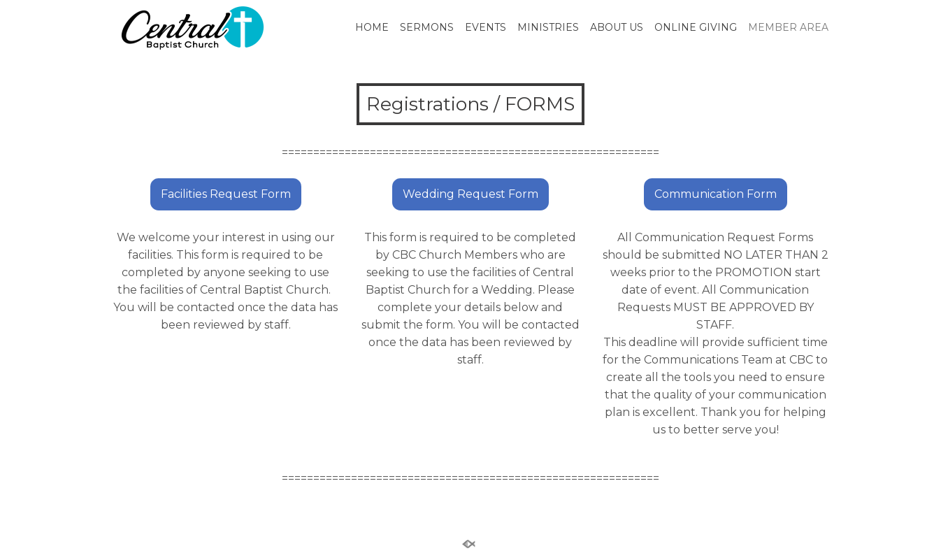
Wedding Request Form (470, 194)
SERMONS (427, 27)
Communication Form (716, 194)
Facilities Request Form (226, 194)
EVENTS (486, 27)
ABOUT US (617, 27)
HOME (372, 27)
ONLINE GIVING (696, 27)
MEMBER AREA (788, 27)
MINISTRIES (548, 27)
